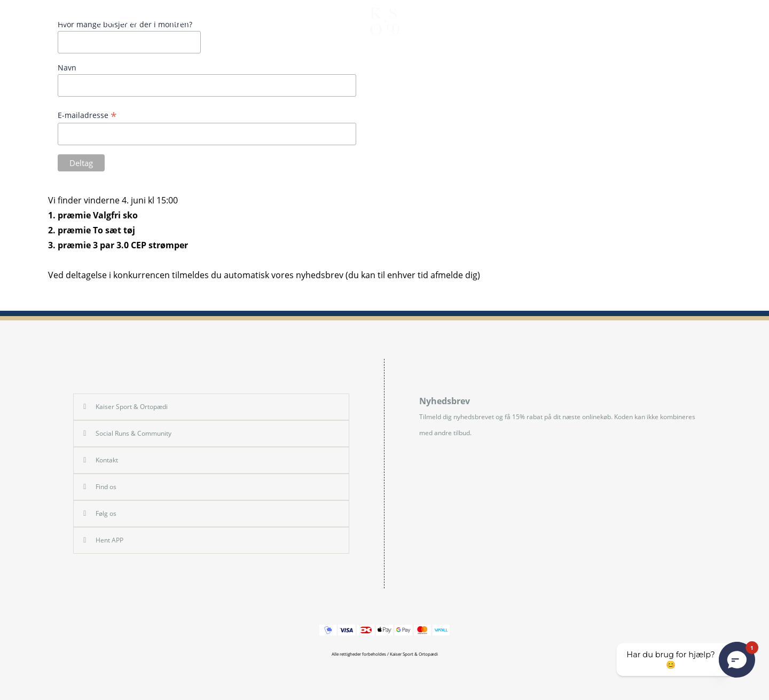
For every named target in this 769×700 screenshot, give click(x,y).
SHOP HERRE (48, 21)
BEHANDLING (569, 21)
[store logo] (384, 21)
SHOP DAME (124, 21)
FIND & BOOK (648, 21)
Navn (67, 68)
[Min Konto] (728, 21)
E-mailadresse (87, 115)
